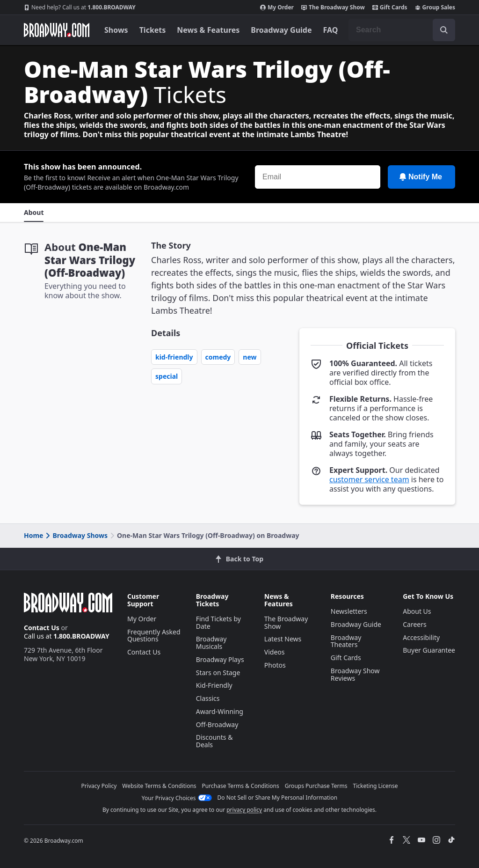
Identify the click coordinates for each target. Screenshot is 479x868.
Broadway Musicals (211, 643)
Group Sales (435, 7)
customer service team (369, 479)
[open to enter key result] (444, 30)
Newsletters (349, 611)
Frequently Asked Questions (154, 636)
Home (33, 535)
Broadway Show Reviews (355, 674)
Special (167, 376)
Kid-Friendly (174, 357)
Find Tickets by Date (218, 622)
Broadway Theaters (346, 641)
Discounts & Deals (214, 741)
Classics (208, 698)
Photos (275, 665)
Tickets (153, 30)
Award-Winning (220, 711)
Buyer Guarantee (429, 650)
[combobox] (402, 30)
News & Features (208, 30)
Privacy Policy (99, 786)
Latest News (283, 639)
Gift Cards (390, 7)
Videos (275, 652)
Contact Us (42, 628)
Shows (116, 30)
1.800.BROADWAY (80, 7)
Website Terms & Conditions (159, 786)
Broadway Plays (220, 659)
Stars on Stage (218, 673)
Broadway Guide (281, 30)
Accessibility (421, 637)
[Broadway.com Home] (57, 30)
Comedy (218, 357)
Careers (414, 624)
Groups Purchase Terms (316, 786)
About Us (417, 611)
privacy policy (244, 810)
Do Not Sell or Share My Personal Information (278, 798)
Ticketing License (376, 786)
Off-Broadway (217, 725)
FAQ (331, 30)
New (250, 357)
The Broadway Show (333, 7)
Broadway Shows (76, 535)
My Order (277, 7)
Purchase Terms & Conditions (241, 786)
